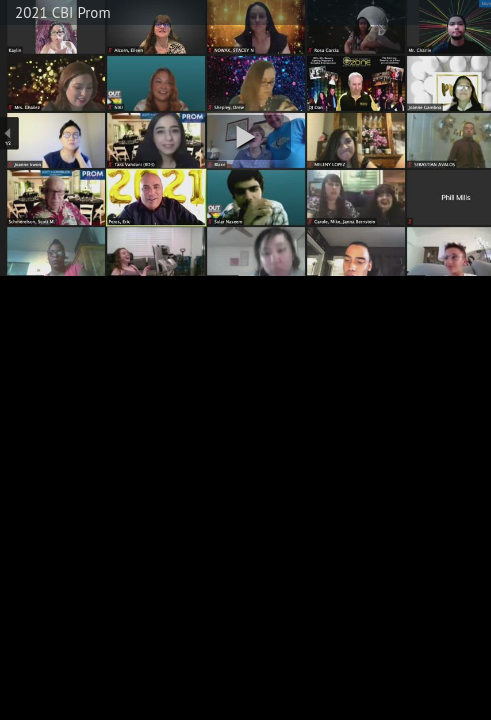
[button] (246, 137)
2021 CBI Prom (63, 12)
